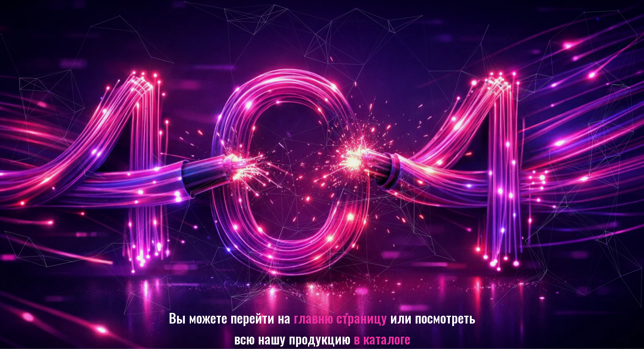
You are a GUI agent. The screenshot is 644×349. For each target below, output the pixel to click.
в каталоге (382, 338)
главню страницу (340, 317)
